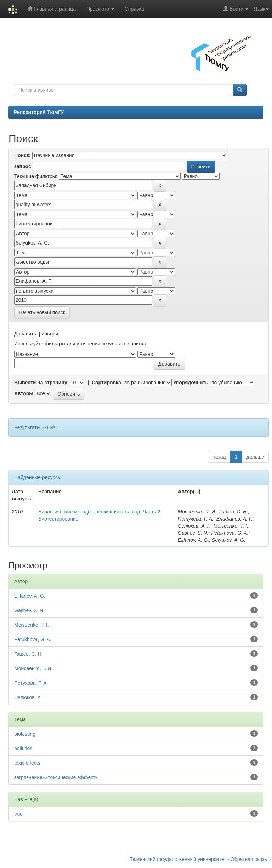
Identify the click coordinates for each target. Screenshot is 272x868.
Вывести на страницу (41, 383)
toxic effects (27, 763)
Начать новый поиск (42, 312)
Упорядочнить (191, 383)
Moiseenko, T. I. (32, 625)
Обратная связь (249, 859)
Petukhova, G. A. (33, 639)
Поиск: (22, 155)
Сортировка (106, 383)
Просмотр (100, 9)
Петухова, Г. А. (31, 683)
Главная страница (52, 9)
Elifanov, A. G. (30, 596)
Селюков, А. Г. (30, 697)
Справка (134, 9)
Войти (236, 9)
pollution (23, 748)
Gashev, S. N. (29, 610)
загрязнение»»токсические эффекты (56, 777)
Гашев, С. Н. (29, 654)
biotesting (25, 734)
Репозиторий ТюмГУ (39, 112)
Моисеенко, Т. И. (33, 668)
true (18, 814)
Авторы (24, 393)
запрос (23, 166)
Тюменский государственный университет (178, 859)
